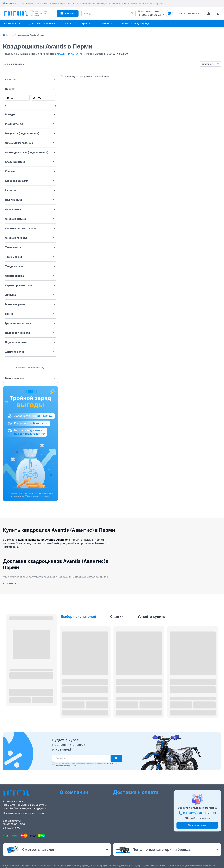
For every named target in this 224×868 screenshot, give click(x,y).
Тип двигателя (30, 266)
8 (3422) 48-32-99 (117, 54)
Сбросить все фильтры (30, 368)
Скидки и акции (69, 803)
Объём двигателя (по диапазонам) (30, 152)
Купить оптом (122, 812)
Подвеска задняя (30, 342)
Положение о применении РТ (77, 817)
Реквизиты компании (73, 822)
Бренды (30, 114)
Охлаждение (30, 209)
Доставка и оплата (125, 803)
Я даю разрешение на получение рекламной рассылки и (86, 765)
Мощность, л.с (30, 124)
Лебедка (30, 295)
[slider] (6, 106)
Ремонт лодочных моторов (76, 812)
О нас (63, 798)
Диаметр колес (30, 352)
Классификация (30, 162)
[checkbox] (53, 763)
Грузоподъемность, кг (30, 323)
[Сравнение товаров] (209, 13)
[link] (31, 35)
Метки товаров (30, 378)
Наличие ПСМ (30, 200)
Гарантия (30, 190)
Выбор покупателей (78, 617)
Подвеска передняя (30, 333)
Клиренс (30, 171)
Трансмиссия (30, 257)
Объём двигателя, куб (30, 143)
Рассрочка (120, 808)
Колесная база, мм (30, 181)
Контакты (66, 808)
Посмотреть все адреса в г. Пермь (24, 813)
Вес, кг (30, 314)
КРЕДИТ (62, 54)
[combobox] (210, 64)
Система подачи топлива (30, 228)
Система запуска (30, 219)
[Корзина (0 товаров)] (218, 13)
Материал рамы (30, 304)
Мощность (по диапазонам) (30, 133)
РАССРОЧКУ (75, 54)
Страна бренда (30, 276)
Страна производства (30, 285)
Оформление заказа (126, 798)
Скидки (117, 617)
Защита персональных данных (132, 817)
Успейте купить (151, 617)
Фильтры (30, 79)
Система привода (30, 238)
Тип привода (30, 247)
